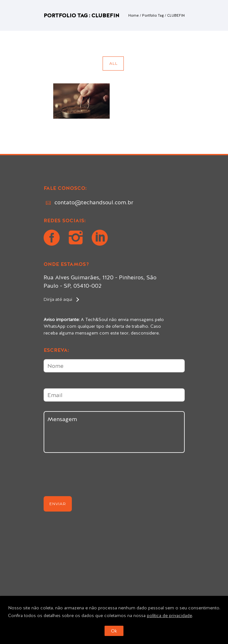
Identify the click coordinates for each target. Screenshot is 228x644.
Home (134, 15)
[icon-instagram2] (77, 238)
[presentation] (92, 477)
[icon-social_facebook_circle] (53, 238)
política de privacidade (169, 615)
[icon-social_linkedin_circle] (100, 238)
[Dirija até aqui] (61, 299)
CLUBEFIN (176, 15)
